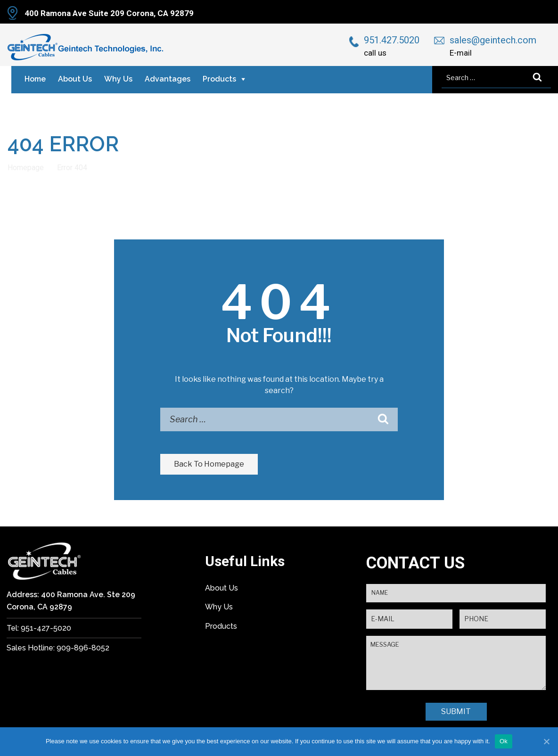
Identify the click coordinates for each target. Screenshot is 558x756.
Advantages (168, 79)
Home (35, 79)
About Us (75, 79)
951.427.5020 (392, 40)
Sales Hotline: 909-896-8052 (58, 648)
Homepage (26, 168)
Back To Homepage (209, 464)
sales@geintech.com (493, 40)
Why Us (118, 79)
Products (219, 79)
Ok (504, 741)
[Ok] (546, 741)
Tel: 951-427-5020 (39, 628)
